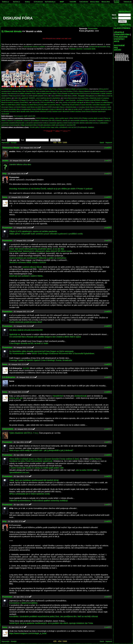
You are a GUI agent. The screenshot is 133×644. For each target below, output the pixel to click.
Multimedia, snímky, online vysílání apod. (55, 118)
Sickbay (27, 2)
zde (16, 98)
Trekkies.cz (5, 2)
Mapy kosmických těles (29, 125)
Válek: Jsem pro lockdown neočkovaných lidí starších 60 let (34, 480)
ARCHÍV (117, 50)
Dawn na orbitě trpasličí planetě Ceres (35, 96)
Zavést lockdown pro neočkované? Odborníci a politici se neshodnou (38, 258)
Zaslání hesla (125, 25)
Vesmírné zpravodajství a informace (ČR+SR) (39, 120)
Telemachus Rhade (11, 148)
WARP (62, 2)
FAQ (116, 48)
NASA (38, 118)
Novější (14, 143)
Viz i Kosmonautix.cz (18, 354)
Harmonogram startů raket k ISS (24, 116)
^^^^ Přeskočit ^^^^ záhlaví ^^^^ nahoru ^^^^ (57, 131)
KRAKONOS (8, 429)
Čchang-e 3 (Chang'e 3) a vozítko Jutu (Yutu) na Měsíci (30, 100)
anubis (5, 161)
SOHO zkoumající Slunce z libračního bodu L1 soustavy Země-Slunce (71, 107)
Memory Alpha (95, 2)
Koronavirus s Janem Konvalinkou (23, 603)
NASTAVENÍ (119, 45)
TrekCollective (84, 2)
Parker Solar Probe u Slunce (53, 89)
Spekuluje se (15, 334)
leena (5, 197)
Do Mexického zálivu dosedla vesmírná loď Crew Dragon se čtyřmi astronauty (41, 351)
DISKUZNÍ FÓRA (122, 35)
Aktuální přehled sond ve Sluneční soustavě (16, 89)
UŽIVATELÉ (119, 32)
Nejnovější (5, 143)
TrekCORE (73, 2)
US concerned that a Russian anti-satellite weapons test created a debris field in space (45, 337)
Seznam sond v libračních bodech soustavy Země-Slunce (71, 111)
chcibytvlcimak (80, 396)
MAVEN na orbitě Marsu (64, 96)
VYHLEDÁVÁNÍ (121, 37)
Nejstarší (109, 143)
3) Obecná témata (11, 31)
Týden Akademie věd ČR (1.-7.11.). (24, 433)
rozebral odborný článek (32, 267)
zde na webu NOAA (84, 470)
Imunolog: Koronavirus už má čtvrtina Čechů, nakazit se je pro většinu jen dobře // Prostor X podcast (51, 189)
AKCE (117, 41)
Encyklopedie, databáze (86, 127)
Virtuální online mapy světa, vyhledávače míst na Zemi (59, 127)
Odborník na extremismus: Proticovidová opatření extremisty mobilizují (38, 501)
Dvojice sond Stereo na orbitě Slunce (34, 107)
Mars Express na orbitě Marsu (101, 102)
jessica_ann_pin (16, 398)
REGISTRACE (125, 12)
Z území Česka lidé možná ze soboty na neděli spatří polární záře (36, 468)
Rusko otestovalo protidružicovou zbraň (26, 322)
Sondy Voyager (37, 89)
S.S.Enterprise (9, 377)
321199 (26, 368)
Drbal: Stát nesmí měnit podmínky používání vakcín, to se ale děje (37, 249)
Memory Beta (106, 2)
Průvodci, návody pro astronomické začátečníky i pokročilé (76, 120)
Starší (102, 143)
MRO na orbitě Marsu (9, 105)
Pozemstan (93, 29)
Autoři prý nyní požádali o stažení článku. (26, 276)
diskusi (88, 102)
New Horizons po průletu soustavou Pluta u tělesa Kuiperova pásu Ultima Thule (34, 93)
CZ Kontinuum (38, 2)
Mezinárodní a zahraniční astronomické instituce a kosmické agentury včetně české (44, 123)
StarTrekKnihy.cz (50, 2)
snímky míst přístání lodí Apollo (73, 102)
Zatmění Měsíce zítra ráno (20, 164)
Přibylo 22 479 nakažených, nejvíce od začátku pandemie (33, 231)
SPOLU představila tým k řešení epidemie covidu (30, 494)
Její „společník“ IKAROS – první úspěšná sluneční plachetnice (39, 98)
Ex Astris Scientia (117, 2)
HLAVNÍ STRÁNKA (122, 28)
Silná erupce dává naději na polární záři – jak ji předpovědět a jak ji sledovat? (41, 450)
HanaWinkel (58, 396)
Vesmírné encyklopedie (15, 120)
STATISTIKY (119, 39)
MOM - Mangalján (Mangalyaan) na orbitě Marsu (89, 96)
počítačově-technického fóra (99, 47)
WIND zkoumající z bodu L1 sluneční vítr (51, 109)
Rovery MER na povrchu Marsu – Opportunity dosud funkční (59, 105)
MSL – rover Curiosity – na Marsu (72, 100)
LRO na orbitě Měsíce (48, 102)
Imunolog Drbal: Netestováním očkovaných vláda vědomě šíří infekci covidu (41, 251)
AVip (4, 174)
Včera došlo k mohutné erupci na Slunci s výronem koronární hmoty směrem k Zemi (44, 459)
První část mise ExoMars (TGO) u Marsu (70, 91)
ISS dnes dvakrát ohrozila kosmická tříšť (26, 330)
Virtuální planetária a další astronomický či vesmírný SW (57, 125)
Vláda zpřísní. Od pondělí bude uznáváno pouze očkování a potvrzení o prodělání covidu (46, 234)
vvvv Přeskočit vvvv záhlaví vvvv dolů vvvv (57, 38)
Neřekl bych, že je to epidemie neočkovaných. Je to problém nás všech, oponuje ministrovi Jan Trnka (51, 623)
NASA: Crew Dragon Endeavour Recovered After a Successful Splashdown (63, 354)
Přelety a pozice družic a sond (93, 118)
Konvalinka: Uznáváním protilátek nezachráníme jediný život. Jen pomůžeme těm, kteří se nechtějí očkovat (54, 616)
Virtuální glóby (34, 127)
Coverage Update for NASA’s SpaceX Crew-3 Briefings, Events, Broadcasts (41, 360)
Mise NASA (74, 118)
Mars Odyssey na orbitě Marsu (27, 105)
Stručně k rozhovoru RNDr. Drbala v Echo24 (28, 262)
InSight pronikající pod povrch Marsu (76, 89)
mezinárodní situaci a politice (34, 47)
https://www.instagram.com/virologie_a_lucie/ (28, 633)
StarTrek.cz (16, 2)
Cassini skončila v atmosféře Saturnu (93, 105)
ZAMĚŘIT (108, 148)
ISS (80, 118)
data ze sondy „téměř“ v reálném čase (81, 109)
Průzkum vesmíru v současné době (82, 49)
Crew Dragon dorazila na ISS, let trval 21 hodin (29, 343)
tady (53, 96)
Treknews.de (128, 2)
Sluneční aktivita (79, 123)
